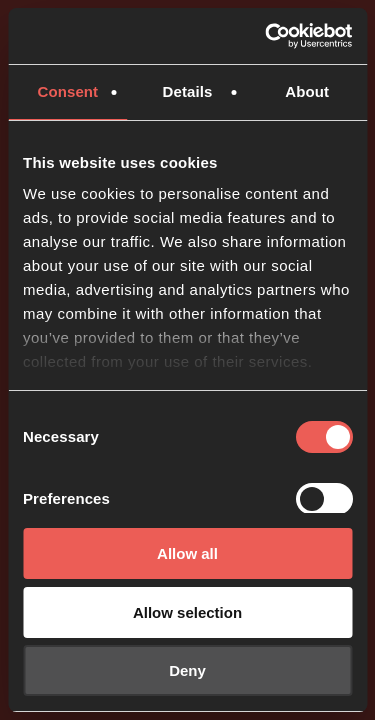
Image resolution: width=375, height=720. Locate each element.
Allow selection (187, 612)
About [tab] (307, 91)
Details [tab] (188, 91)
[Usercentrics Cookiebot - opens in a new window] (267, 36)
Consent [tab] (67, 91)
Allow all (187, 553)
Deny (187, 670)
